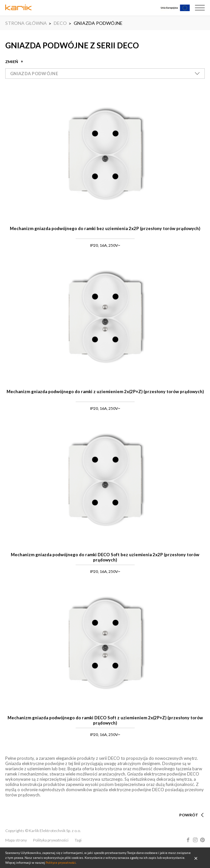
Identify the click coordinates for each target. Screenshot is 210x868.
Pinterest (202, 840)
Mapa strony (16, 840)
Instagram (195, 840)
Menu (200, 8)
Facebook (188, 840)
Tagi (78, 840)
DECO (60, 23)
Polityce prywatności (61, 862)
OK (196, 858)
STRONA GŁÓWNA (26, 23)
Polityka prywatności (51, 840)
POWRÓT (189, 815)
